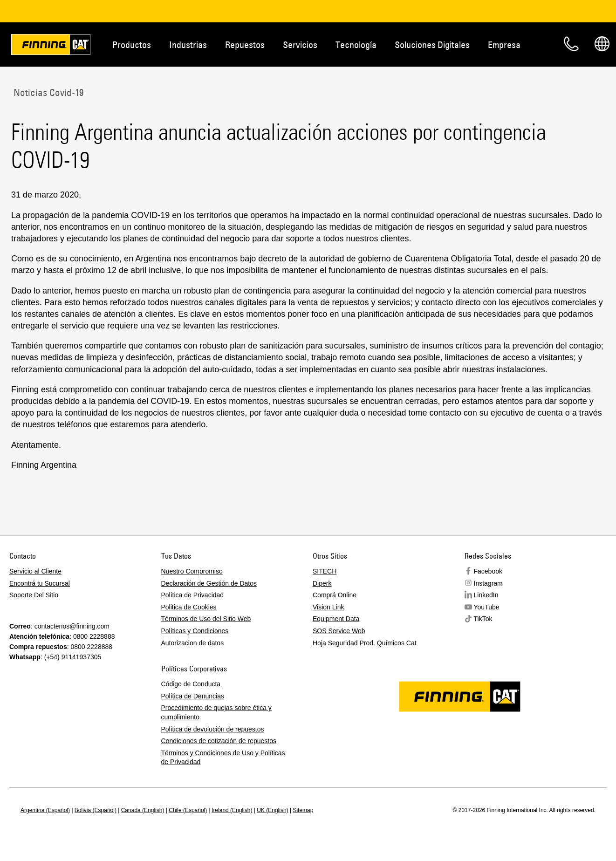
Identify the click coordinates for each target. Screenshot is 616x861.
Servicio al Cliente (35, 571)
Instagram (488, 583)
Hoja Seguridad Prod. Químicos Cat (365, 643)
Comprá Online (335, 595)
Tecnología (356, 44)
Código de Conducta (191, 684)
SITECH (325, 571)
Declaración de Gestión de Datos (209, 583)
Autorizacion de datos (193, 643)
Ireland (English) (232, 810)
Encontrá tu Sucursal (40, 583)
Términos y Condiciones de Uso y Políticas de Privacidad (223, 758)
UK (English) (272, 810)
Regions (602, 44)
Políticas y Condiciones (195, 631)
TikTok (483, 619)
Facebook (488, 571)
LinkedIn (486, 595)
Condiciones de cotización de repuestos (219, 741)
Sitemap (303, 810)
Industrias (188, 44)
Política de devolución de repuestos (213, 729)
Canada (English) (143, 810)
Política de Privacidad (193, 595)
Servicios (300, 44)
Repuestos (245, 44)
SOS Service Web (339, 631)
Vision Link (328, 607)
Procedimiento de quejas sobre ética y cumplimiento (216, 712)
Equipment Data (336, 619)
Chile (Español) (188, 810)
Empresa (504, 44)
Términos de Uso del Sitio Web (206, 619)
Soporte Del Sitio (34, 595)
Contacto (571, 44)
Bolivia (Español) (96, 810)
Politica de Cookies (189, 607)
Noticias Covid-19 (47, 92)
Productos (132, 44)
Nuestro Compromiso (192, 571)
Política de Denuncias (193, 696)
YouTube (487, 607)
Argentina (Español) (45, 810)
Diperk (322, 583)
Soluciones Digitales (432, 44)
